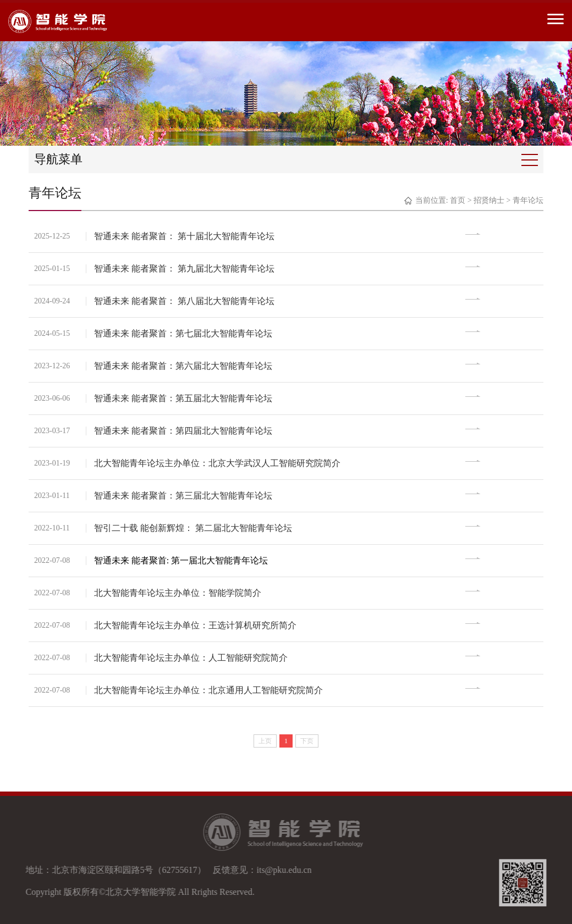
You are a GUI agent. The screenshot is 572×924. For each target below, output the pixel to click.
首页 (458, 200)
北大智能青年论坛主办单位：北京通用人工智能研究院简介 (209, 690)
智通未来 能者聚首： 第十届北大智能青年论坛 (185, 236)
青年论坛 (528, 200)
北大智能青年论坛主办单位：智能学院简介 (178, 593)
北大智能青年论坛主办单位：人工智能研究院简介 (191, 658)
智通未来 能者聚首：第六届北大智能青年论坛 (184, 366)
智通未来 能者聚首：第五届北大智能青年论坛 (184, 398)
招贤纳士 (489, 200)
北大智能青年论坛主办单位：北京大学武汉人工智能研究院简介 (218, 463)
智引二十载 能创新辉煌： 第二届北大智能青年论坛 (194, 528)
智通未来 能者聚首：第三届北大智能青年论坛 (184, 496)
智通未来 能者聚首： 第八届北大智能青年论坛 (185, 301)
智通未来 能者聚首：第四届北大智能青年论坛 (184, 431)
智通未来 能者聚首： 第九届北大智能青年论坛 (185, 269)
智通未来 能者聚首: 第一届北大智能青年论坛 (182, 560)
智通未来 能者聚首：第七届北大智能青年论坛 (184, 333)
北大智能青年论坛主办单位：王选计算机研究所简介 (196, 625)
